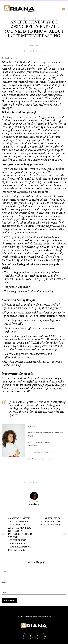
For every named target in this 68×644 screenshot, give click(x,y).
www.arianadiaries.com (45, 617)
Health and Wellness (34, 18)
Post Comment (9, 600)
